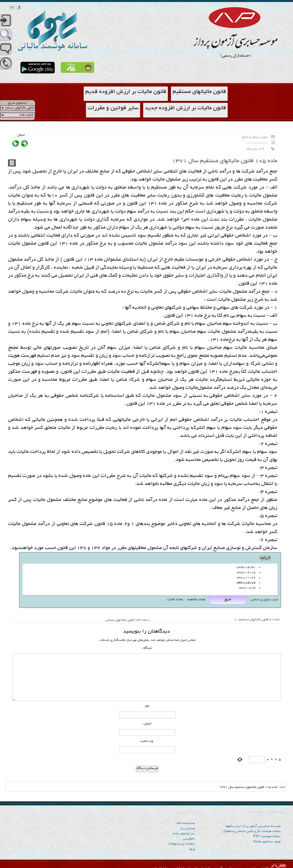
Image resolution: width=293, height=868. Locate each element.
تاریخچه (265, 558)
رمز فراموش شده (184, 834)
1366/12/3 (248, 588)
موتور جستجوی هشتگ (267, 842)
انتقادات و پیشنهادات (181, 844)
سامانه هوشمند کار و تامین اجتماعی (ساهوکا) (252, 831)
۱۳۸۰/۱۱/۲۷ (247, 578)
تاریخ (228, 600)
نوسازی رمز (188, 829)
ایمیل (147, 724)
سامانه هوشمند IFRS (267, 837)
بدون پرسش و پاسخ (255, 137)
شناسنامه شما (186, 823)
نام (147, 706)
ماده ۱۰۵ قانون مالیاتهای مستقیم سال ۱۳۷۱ (225, 161)
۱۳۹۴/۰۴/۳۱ (247, 568)
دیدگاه (147, 648)
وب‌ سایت (146, 741)
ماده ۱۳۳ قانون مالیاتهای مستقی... (125, 620)
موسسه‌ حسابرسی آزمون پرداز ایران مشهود (253, 826)
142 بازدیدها (256, 149)
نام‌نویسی (189, 839)
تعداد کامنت (175, 600)
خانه (282, 787)
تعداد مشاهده (196, 600)
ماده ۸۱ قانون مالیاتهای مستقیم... (258, 620)
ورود (192, 849)
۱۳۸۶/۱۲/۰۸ (247, 573)
